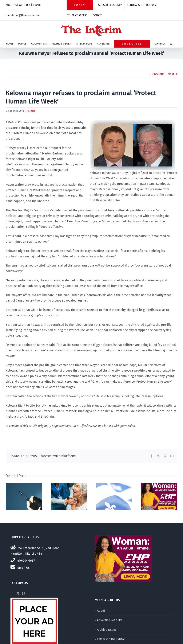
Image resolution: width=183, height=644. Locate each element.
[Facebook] (12, 593)
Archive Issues (107, 630)
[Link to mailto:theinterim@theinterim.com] (13, 567)
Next (171, 74)
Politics (31, 111)
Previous (158, 74)
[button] (171, 44)
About (101, 611)
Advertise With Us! (109, 620)
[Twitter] (18, 593)
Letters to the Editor (111, 639)
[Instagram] (24, 593)
